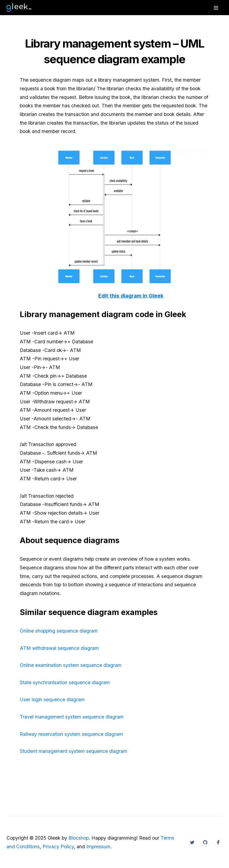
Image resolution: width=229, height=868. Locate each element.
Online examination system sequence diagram (71, 665)
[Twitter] (192, 842)
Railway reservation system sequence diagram (71, 734)
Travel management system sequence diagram (72, 717)
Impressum (98, 847)
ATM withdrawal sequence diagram (59, 648)
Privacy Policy (58, 847)
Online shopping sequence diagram (59, 631)
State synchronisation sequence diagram (65, 682)
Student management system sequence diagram (73, 751)
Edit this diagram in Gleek (131, 296)
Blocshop (79, 838)
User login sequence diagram (52, 699)
